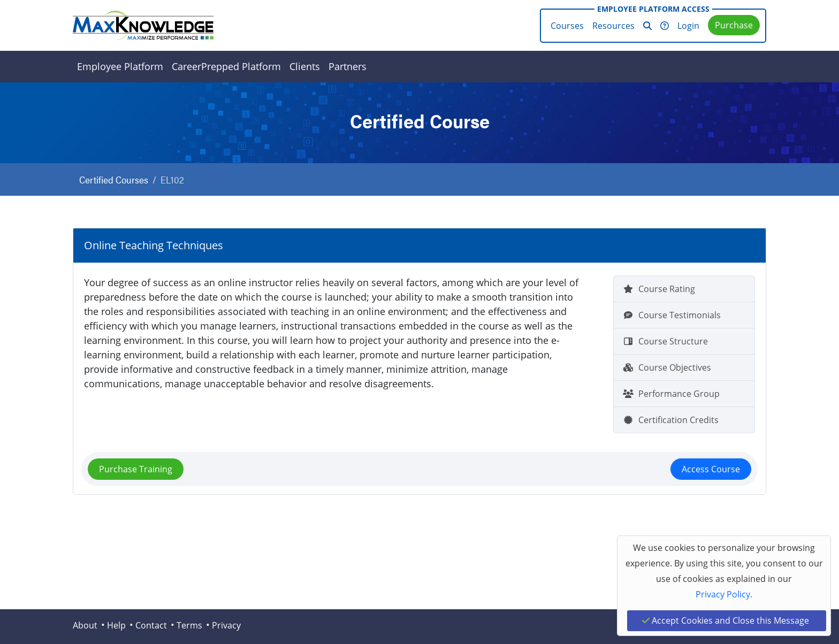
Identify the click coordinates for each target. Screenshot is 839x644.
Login (688, 26)
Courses (567, 26)
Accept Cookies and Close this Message (726, 620)
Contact (151, 625)
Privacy (226, 625)
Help (116, 625)
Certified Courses (114, 179)
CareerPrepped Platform (226, 66)
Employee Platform (120, 66)
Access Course (711, 469)
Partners (348, 66)
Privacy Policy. (724, 594)
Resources (613, 26)
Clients (305, 66)
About (85, 625)
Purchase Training (136, 469)
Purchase (734, 25)
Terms (189, 625)
